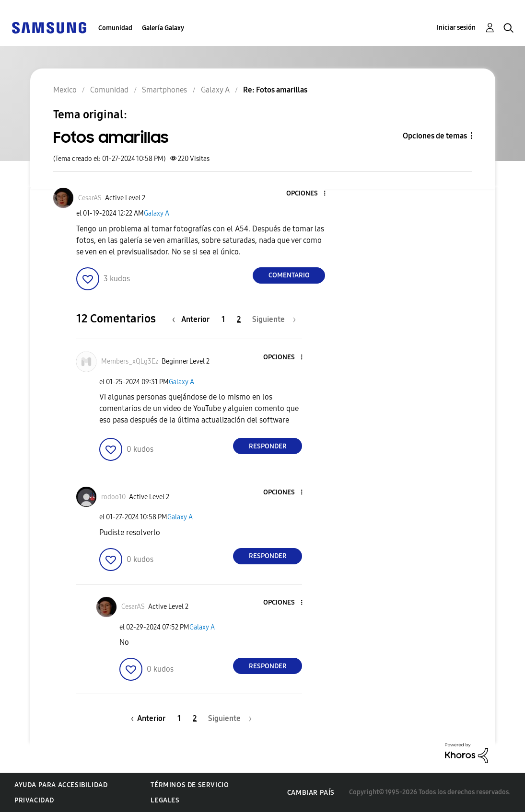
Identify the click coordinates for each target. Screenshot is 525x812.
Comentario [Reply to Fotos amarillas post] (289, 275)
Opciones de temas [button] (435, 136)
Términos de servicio (190, 785)
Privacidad (34, 800)
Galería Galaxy (163, 28)
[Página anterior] (193, 319)
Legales (165, 800)
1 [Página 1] (223, 319)
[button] (309, 194)
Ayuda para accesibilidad (61, 785)
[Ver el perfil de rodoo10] (113, 497)
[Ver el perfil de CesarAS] (90, 198)
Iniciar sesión (456, 28)
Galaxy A (157, 213)
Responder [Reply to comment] (268, 446)
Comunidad (115, 28)
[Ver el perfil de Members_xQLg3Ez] (130, 361)
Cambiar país (311, 793)
